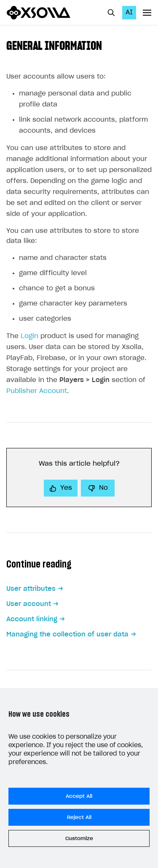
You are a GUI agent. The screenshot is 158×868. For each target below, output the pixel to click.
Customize (79, 838)
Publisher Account (37, 391)
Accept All (79, 796)
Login (29, 336)
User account (29, 604)
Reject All (79, 817)
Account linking (32, 619)
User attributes (31, 589)
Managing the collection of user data (67, 635)
